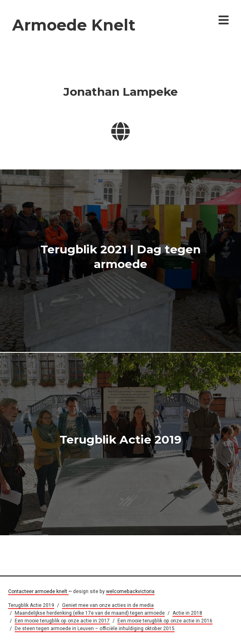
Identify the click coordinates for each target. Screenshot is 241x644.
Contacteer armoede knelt (38, 591)
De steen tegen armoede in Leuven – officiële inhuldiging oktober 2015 (95, 629)
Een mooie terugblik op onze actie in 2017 (62, 621)
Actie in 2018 (187, 613)
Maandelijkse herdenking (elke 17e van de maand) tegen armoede (90, 613)
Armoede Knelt (74, 25)
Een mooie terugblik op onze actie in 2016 (165, 621)
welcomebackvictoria (130, 591)
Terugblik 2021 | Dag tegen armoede (120, 256)
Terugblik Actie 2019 (120, 440)
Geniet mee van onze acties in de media (108, 605)
